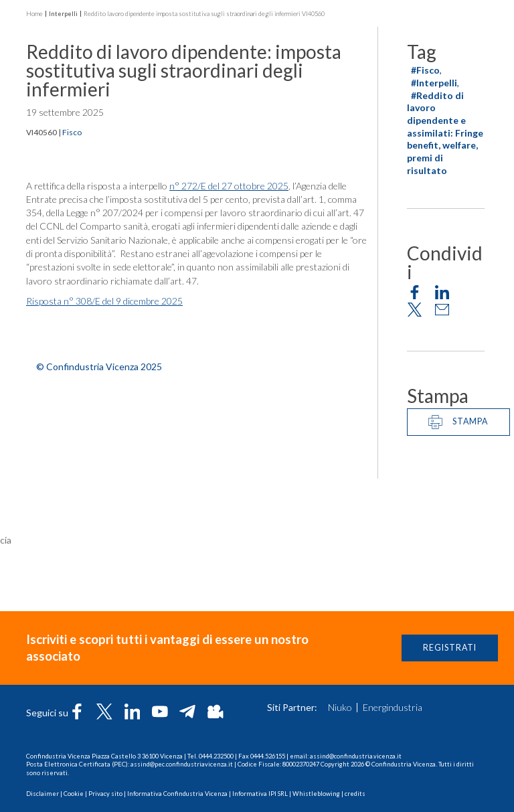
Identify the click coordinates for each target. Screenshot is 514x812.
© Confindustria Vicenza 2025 (99, 368)
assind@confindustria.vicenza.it (356, 756)
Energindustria (393, 708)
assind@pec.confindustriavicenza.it (182, 764)
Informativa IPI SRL (260, 794)
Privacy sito (105, 794)
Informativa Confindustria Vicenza (177, 794)
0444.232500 (216, 756)
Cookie (74, 794)
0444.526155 (268, 756)
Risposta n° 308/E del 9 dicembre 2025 (104, 303)
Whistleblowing (316, 794)
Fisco (72, 134)
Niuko (340, 708)
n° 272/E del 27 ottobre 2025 (229, 187)
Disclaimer (42, 794)
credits (355, 794)
